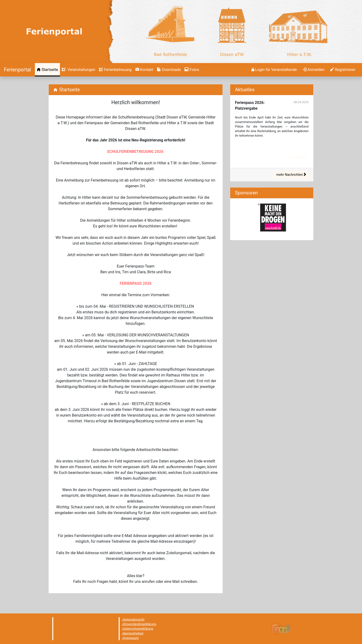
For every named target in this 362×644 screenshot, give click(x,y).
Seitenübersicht (134, 620)
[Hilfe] (192, 70)
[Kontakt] (144, 70)
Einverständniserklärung (140, 624)
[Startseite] (17, 70)
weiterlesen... (300, 157)
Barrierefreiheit (133, 633)
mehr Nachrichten (291, 175)
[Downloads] (169, 70)
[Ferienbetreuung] (115, 70)
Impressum (131, 638)
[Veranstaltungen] (79, 70)
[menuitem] (47, 70)
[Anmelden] (274, 70)
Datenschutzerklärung (138, 629)
